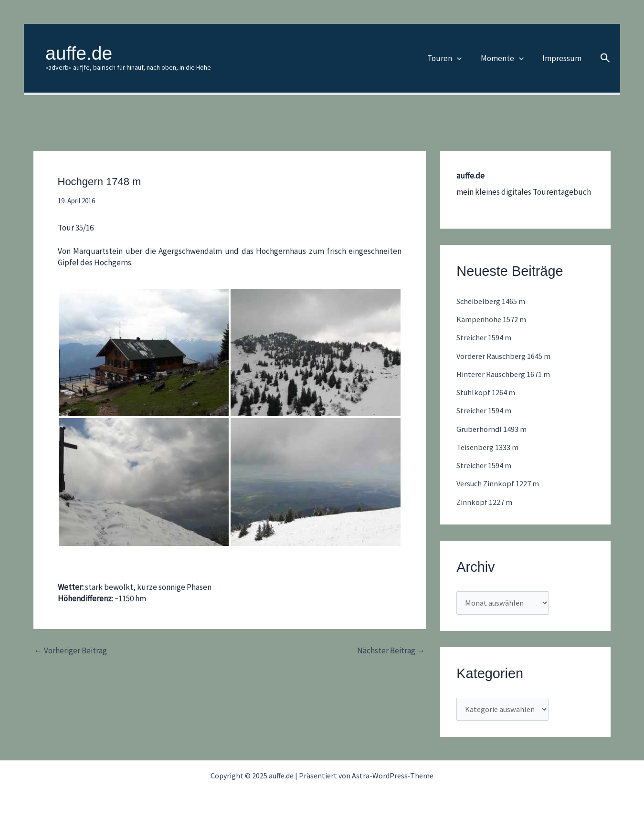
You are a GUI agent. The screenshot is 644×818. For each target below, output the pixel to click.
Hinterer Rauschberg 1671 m (505, 374)
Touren (451, 58)
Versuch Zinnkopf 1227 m (499, 483)
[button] (605, 58)
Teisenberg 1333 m (488, 447)
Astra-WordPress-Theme (393, 776)
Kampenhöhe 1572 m (492, 319)
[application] (463, 58)
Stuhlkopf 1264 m (487, 392)
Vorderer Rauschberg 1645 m (505, 356)
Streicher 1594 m (485, 337)
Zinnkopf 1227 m (485, 502)
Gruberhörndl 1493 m (492, 429)
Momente (506, 58)
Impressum (563, 58)
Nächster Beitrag (391, 651)
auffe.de (79, 53)
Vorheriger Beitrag (71, 651)
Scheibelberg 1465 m (492, 301)
